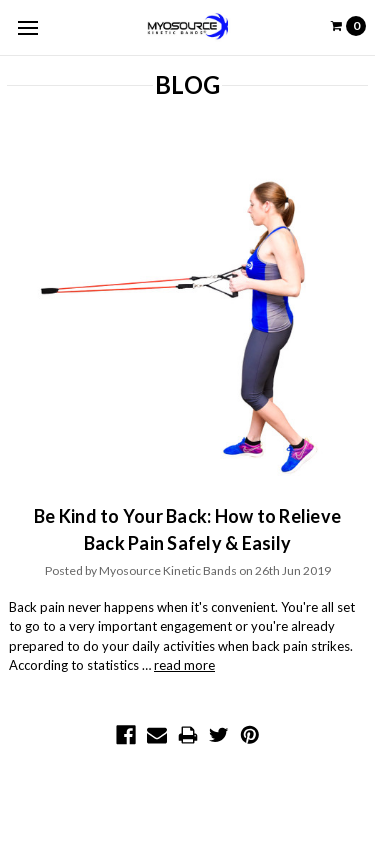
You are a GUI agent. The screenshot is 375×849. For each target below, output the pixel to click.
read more (184, 665)
